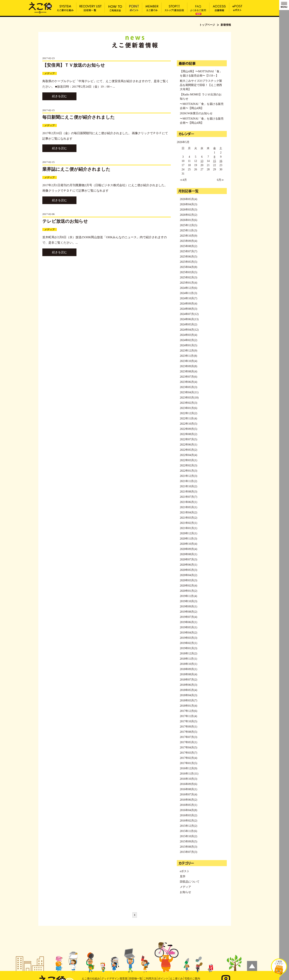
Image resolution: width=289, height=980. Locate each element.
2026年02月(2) (188, 215)
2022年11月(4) (188, 418)
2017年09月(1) (188, 727)
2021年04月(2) (188, 512)
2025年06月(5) (188, 257)
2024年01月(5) (188, 345)
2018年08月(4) (188, 674)
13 (202, 161)
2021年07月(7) (188, 497)
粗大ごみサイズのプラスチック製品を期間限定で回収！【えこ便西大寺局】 (201, 85)
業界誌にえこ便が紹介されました (76, 169)
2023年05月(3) (188, 387)
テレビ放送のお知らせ (65, 221)
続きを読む (60, 96)
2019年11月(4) (188, 596)
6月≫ (220, 180)
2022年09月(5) (188, 429)
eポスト (185, 871)
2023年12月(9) (188, 351)
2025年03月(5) (188, 272)
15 (215, 161)
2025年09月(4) (188, 241)
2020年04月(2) (188, 575)
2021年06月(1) (188, 502)
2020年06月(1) (188, 565)
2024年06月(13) (189, 319)
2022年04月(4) (188, 455)
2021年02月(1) (188, 523)
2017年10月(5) (188, 721)
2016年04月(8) (188, 810)
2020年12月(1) (188, 533)
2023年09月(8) (188, 366)
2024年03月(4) (188, 335)
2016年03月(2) (188, 815)
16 (221, 161)
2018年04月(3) (188, 695)
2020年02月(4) (188, 586)
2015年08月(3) (188, 847)
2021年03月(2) (188, 518)
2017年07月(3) (188, 737)
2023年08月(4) (188, 371)
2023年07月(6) (188, 377)
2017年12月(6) (188, 711)
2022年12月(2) (188, 413)
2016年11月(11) (189, 774)
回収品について (190, 882)
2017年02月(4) (188, 758)
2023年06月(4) (188, 382)
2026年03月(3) (188, 210)
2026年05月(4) (188, 199)
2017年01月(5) (188, 763)
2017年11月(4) (188, 716)
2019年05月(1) (188, 627)
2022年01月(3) (188, 471)
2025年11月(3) (188, 230)
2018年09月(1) (188, 669)
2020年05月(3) (188, 570)
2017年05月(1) (188, 742)
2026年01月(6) (188, 220)
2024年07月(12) (189, 314)
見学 (183, 876)
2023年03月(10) (189, 398)
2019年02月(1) (188, 643)
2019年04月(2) (188, 633)
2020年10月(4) (188, 544)
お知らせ (185, 892)
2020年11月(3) (188, 539)
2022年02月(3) (188, 465)
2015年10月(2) (188, 836)
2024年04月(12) (189, 330)
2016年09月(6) (188, 784)
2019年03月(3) (188, 638)
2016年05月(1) (188, 805)
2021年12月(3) (188, 476)
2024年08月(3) (188, 309)
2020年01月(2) (188, 591)
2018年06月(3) (188, 685)
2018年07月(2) (188, 680)
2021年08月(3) (188, 492)
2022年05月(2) (188, 450)
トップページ (207, 25)
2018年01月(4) (188, 706)
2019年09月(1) (188, 606)
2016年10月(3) (188, 779)
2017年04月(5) (188, 748)
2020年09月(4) (188, 549)
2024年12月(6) (188, 288)
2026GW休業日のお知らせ (196, 113)
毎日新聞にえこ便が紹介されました (79, 117)
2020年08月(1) (188, 554)
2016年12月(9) (188, 768)
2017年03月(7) (188, 753)
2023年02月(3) (188, 403)
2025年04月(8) (188, 267)
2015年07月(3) (188, 852)
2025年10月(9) (188, 236)
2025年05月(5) (188, 262)
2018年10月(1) (188, 664)
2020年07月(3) (188, 559)
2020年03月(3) (188, 580)
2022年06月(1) (188, 445)
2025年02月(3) (188, 277)
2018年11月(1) (188, 659)
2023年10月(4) (188, 361)
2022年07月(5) (188, 439)
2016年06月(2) (188, 800)
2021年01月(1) (188, 528)
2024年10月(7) (188, 298)
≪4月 (183, 180)
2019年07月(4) (188, 617)
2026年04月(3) (188, 204)
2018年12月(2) (188, 654)
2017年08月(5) (188, 732)
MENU (284, 5)
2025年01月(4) (188, 283)
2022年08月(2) (188, 434)
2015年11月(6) (188, 831)
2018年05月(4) (188, 690)
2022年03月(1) (188, 460)
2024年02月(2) (188, 340)
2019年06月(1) (188, 622)
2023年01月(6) (188, 408)
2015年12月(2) (188, 826)
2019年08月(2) (188, 612)
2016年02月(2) (188, 821)
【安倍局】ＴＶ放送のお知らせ (74, 65)
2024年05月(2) (188, 324)
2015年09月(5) (188, 842)
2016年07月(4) (188, 795)
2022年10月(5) (188, 424)
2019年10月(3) (188, 601)
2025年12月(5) (188, 225)
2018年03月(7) (188, 701)
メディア (50, 73)
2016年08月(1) (188, 789)
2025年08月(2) (188, 246)
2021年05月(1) (188, 507)
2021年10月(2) (188, 486)
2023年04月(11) (189, 392)
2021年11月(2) (188, 481)
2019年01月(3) (188, 648)
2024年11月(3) (188, 293)
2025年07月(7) (188, 251)
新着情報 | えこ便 (40, 7)
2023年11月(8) (188, 356)
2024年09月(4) (188, 304)
